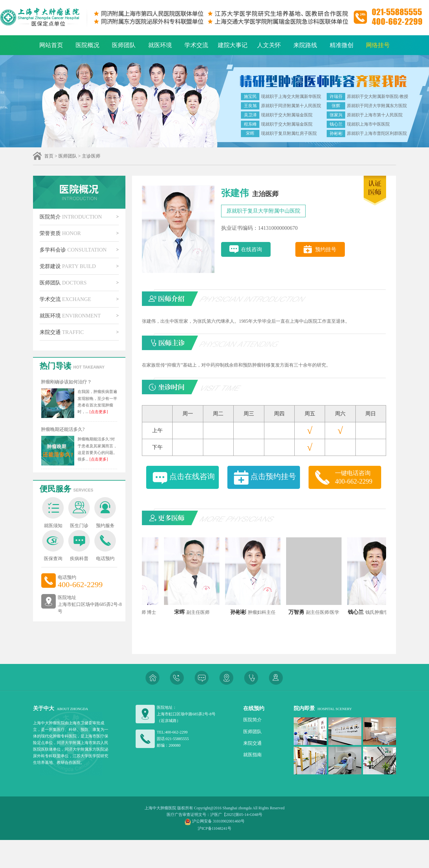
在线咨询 (251, 249)
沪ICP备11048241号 (214, 828)
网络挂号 (378, 45)
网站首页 (51, 45)
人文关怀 (269, 45)
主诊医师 (91, 156)
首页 (49, 156)
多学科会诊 (73, 250)
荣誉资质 (60, 233)
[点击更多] (98, 412)
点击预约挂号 (273, 477)
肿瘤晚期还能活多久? (63, 429)
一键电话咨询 (358, 478)
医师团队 (124, 45)
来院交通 (62, 332)
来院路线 (305, 45)
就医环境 (160, 45)
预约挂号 (326, 249)
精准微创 (342, 45)
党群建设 (68, 266)
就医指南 (252, 755)
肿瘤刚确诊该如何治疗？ (66, 382)
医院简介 (71, 217)
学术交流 (196, 45)
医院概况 (87, 45)
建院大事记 (233, 45)
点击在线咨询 (192, 477)
